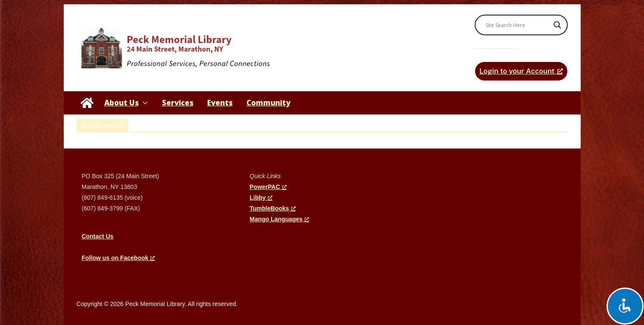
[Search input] (517, 25)
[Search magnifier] (557, 25)
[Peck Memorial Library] (87, 103)
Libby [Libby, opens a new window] (261, 198)
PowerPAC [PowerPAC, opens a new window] (269, 187)
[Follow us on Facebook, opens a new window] (119, 258)
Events (220, 103)
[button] (143, 103)
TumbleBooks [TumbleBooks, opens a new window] (273, 208)
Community (268, 103)
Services (178, 103)
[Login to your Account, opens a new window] (521, 71)
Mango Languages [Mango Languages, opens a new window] (280, 219)
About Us (121, 103)
